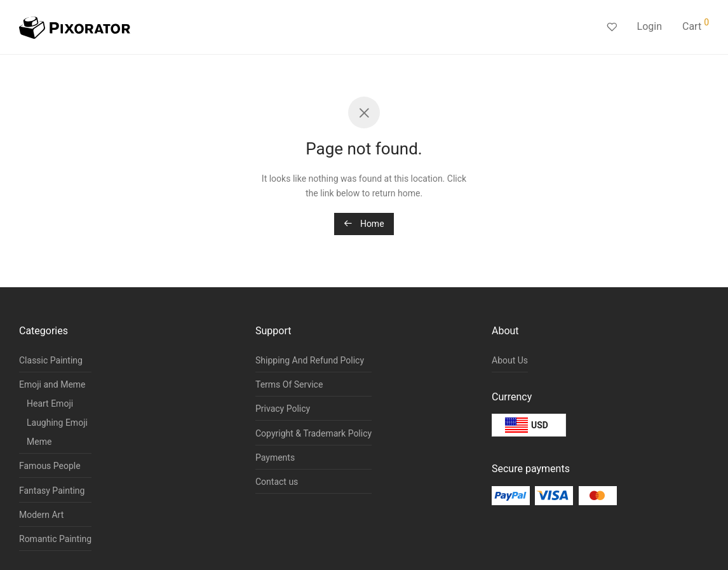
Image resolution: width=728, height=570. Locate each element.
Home (364, 224)
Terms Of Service (289, 384)
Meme (39, 442)
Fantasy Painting (52, 491)
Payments (275, 458)
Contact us (277, 482)
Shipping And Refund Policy (310, 360)
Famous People (50, 466)
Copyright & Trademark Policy (313, 433)
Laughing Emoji (57, 423)
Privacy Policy (283, 409)
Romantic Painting (55, 539)
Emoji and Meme (52, 384)
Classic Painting (51, 360)
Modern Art (41, 515)
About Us (510, 360)
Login (650, 26)
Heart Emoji (50, 404)
